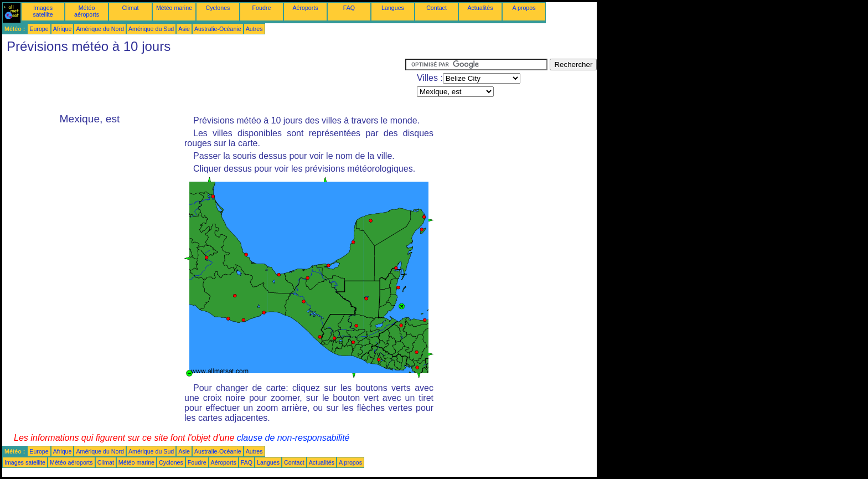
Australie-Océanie (218, 29)
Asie (184, 29)
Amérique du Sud (151, 29)
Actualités (480, 8)
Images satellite (43, 11)
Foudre (262, 8)
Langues (393, 8)
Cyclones (218, 8)
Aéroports (305, 8)
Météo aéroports (87, 11)
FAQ (349, 8)
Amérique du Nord (100, 29)
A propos (524, 8)
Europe (39, 29)
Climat (130, 8)
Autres (254, 29)
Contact (436, 8)
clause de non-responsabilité (293, 438)
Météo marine (174, 8)
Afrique (63, 29)
